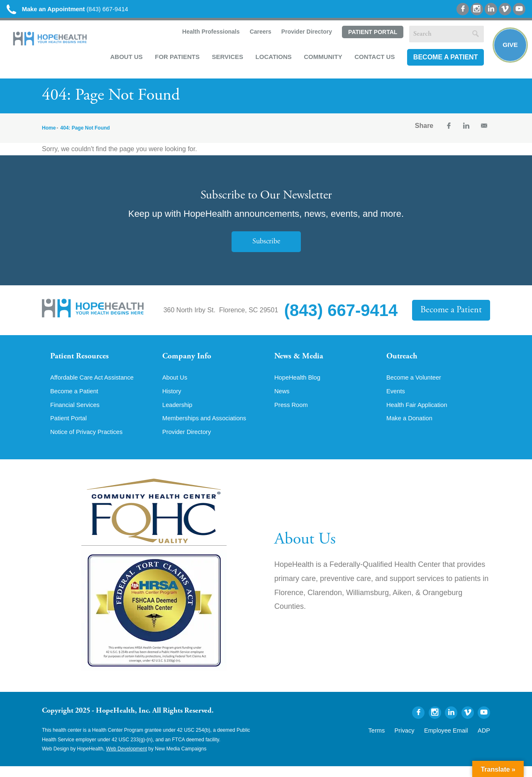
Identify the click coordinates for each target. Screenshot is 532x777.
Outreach (404, 360)
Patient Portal (371, 34)
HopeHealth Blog (299, 386)
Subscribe (266, 244)
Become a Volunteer (416, 386)
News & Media (301, 360)
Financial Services (77, 414)
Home (49, 131)
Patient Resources (83, 360)
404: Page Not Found (85, 131)
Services (226, 59)
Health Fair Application (420, 414)
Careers (258, 34)
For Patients (176, 59)
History (173, 400)
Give (508, 48)
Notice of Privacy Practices (90, 442)
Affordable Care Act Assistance (96, 386)
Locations (272, 59)
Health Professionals (209, 34)
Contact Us (373, 59)
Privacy (416, 740)
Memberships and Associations (208, 428)
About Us (124, 59)
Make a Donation (411, 428)
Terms (392, 740)
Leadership (179, 414)
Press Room (293, 414)
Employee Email (452, 740)
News (283, 400)
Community (321, 59)
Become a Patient (444, 59)
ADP (485, 740)
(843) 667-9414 (74, 9)
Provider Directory (305, 34)
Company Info (189, 360)
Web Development (127, 760)
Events (397, 400)
